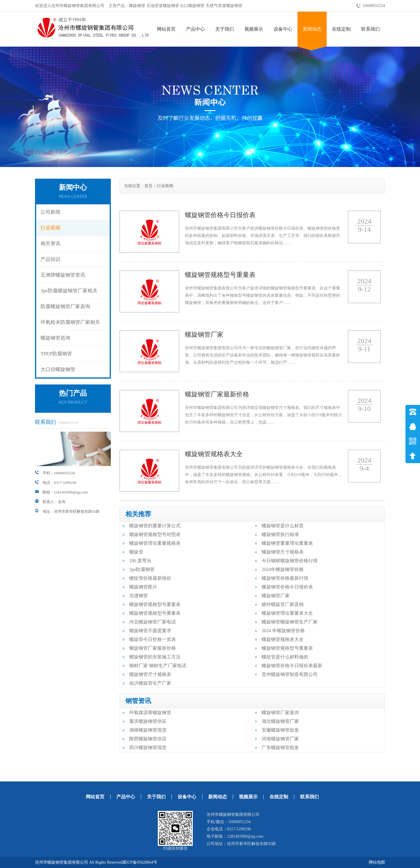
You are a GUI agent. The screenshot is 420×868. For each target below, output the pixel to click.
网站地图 (377, 862)
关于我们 (225, 29)
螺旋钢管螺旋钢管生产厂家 (290, 622)
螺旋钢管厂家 (276, 596)
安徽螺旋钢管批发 (280, 730)
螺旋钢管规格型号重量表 (155, 604)
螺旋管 (136, 552)
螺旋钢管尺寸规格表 (283, 552)
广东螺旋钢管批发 (280, 747)
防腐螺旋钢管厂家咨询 (65, 306)
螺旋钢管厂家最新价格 (153, 648)
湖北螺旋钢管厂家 (280, 721)
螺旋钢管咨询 (55, 338)
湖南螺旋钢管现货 (148, 730)
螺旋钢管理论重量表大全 (287, 613)
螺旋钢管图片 (143, 587)
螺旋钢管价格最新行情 (285, 578)
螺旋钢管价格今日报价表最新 (292, 666)
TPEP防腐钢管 (56, 354)
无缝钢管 (139, 596)
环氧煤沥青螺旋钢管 (150, 713)
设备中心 (283, 29)
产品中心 (195, 29)
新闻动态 (312, 29)
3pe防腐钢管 (142, 569)
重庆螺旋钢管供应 (148, 721)
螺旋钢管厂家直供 (280, 713)
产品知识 (50, 259)
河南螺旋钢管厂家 (280, 739)
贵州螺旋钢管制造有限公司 (290, 674)
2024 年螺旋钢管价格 (283, 631)
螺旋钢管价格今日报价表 (287, 587)
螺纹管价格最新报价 (150, 578)
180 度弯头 (140, 561)
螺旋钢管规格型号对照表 (155, 534)
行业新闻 (50, 228)
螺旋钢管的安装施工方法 (155, 657)
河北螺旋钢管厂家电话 (153, 622)
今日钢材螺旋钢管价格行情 (290, 561)
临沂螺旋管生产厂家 (150, 683)
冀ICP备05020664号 (140, 862)
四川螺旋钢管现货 (148, 747)
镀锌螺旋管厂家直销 (283, 604)
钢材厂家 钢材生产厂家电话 (158, 666)
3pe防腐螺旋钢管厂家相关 (69, 291)
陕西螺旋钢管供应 (148, 739)
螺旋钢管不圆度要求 (150, 631)
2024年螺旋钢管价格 (283, 569)
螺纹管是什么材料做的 (285, 657)
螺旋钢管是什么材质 (283, 526)
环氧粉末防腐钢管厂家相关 (70, 322)
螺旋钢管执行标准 (280, 534)
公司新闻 (50, 212)
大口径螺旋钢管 (58, 369)
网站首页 (166, 29)
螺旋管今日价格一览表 (153, 639)
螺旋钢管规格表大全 (283, 639)
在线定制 (341, 29)
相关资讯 (50, 244)
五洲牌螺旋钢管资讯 (63, 275)
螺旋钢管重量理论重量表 (287, 543)
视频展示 (254, 29)
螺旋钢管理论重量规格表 (155, 543)
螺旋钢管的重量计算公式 (155, 526)
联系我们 (370, 29)
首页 (148, 186)
